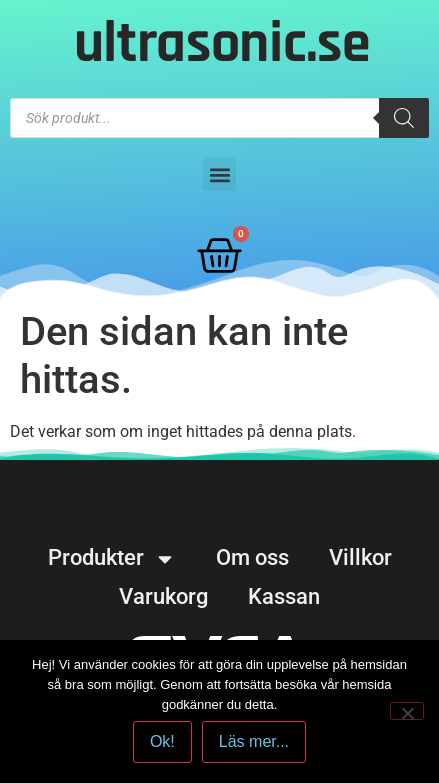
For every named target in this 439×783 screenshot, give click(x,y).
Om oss (252, 557)
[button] (219, 174)
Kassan (284, 596)
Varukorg (163, 596)
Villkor (360, 557)
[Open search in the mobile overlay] (219, 118)
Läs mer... (254, 741)
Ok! (162, 741)
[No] (407, 711)
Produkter (112, 558)
